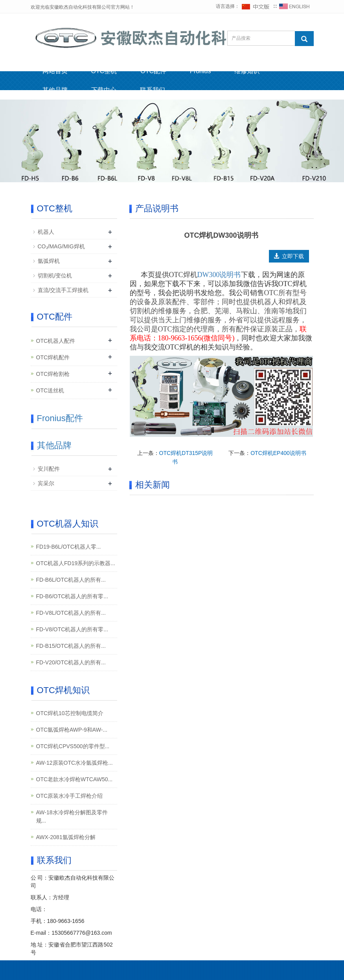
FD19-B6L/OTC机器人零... (69, 547)
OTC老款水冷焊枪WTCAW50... (75, 779)
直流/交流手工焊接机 (63, 290)
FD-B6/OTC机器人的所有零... (72, 596)
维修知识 (247, 71)
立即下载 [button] (289, 256)
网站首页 (55, 71)
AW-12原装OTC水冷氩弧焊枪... (75, 763)
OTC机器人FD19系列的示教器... (76, 563)
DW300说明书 (219, 275)
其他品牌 (55, 90)
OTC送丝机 (50, 390)
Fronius (200, 71)
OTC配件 (153, 71)
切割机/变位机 (55, 276)
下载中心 (104, 90)
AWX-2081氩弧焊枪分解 (66, 837)
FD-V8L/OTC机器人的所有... (71, 613)
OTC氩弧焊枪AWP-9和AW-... (72, 730)
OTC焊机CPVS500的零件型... (73, 746)
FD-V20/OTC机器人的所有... (71, 662)
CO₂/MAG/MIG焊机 (61, 246)
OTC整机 (104, 71)
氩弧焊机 (49, 261)
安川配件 (49, 469)
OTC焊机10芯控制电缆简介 (70, 713)
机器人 (46, 232)
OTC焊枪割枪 (53, 374)
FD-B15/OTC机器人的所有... (71, 646)
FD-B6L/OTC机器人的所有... (71, 580)
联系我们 (153, 90)
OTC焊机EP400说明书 (278, 453)
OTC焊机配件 (53, 357)
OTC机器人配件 (56, 341)
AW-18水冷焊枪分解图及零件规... (72, 816)
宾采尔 (46, 483)
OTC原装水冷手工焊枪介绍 (70, 796)
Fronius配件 (60, 418)
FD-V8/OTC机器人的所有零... (72, 629)
